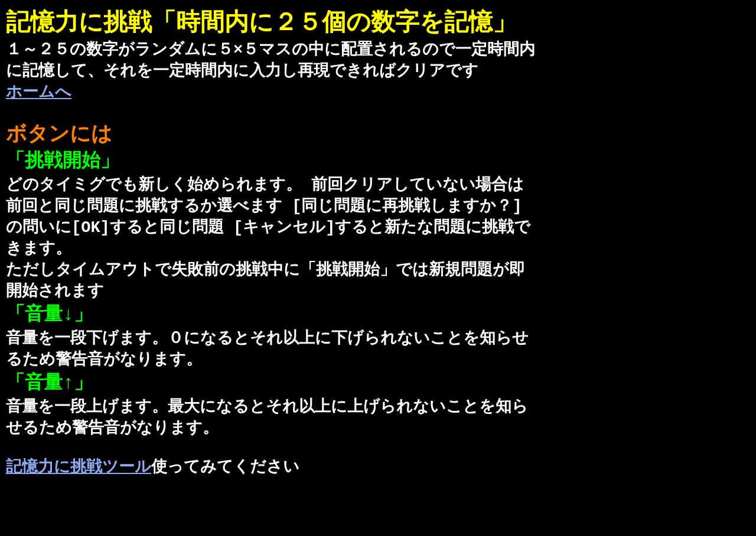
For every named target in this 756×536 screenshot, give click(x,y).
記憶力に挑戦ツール (79, 497)
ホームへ (39, 96)
